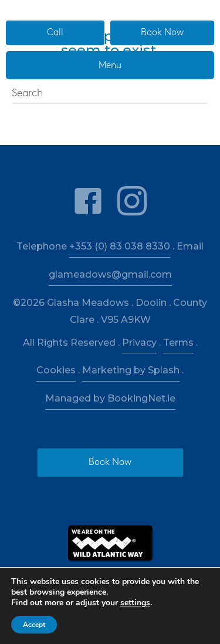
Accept (34, 625)
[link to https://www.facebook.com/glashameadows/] (88, 202)
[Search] (110, 94)
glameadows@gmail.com (110, 274)
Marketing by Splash (131, 370)
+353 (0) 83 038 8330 (120, 246)
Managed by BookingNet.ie (110, 398)
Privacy (139, 343)
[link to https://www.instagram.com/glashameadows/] (132, 202)
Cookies (56, 370)
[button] (55, 33)
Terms (178, 343)
